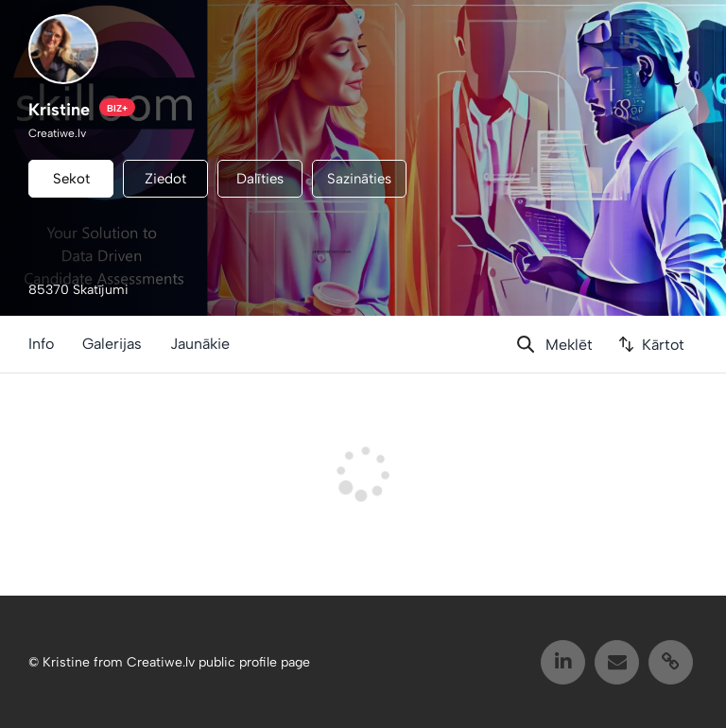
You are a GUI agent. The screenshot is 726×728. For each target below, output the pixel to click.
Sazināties (359, 179)
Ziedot (165, 179)
